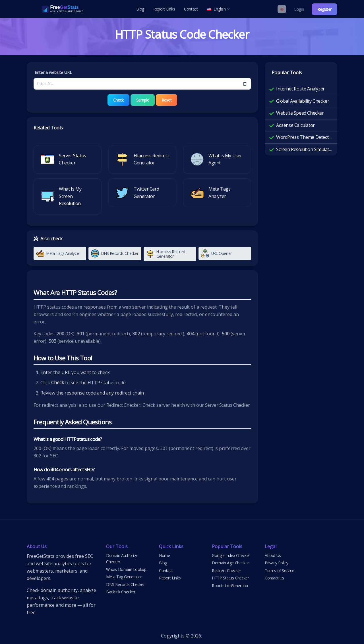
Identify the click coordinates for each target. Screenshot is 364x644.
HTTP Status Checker (230, 578)
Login (299, 9)
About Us (273, 555)
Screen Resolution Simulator (304, 149)
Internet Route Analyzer (300, 89)
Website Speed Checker (300, 113)
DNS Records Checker (125, 584)
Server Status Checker (227, 405)
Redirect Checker (123, 405)
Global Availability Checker (303, 101)
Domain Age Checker (230, 563)
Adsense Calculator (295, 125)
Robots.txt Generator (230, 586)
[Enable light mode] (282, 9)
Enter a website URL (53, 72)
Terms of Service (280, 570)
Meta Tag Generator (124, 577)
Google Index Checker (231, 555)
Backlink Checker (121, 592)
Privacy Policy (276, 563)
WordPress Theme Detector (304, 137)
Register (324, 9)
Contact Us (274, 578)
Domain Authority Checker (122, 559)
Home (164, 555)
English (218, 9)
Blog (140, 9)
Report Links (164, 9)
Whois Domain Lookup (126, 569)
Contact (191, 9)
